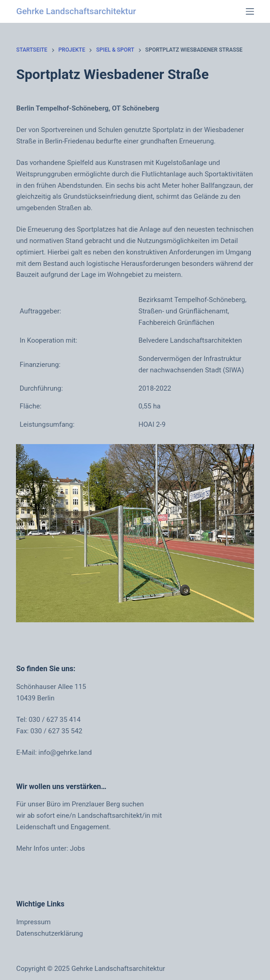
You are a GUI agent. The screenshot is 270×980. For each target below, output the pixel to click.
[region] (135, 533)
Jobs (77, 848)
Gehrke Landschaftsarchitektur (76, 11)
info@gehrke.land (65, 752)
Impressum (33, 922)
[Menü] (250, 11)
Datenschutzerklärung (49, 933)
